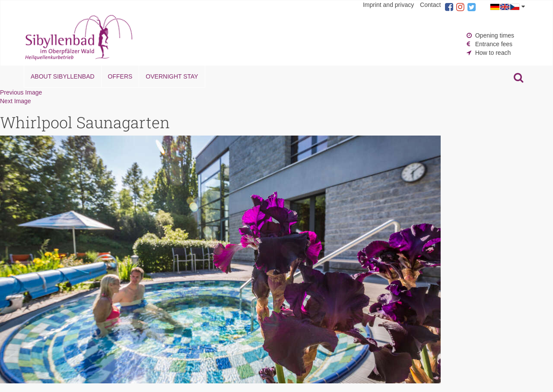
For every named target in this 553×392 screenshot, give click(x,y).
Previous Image (21, 92)
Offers (120, 76)
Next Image (16, 101)
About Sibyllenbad (63, 76)
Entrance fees (494, 44)
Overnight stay (172, 76)
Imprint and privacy (388, 5)
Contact (430, 5)
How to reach (493, 53)
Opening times (495, 35)
